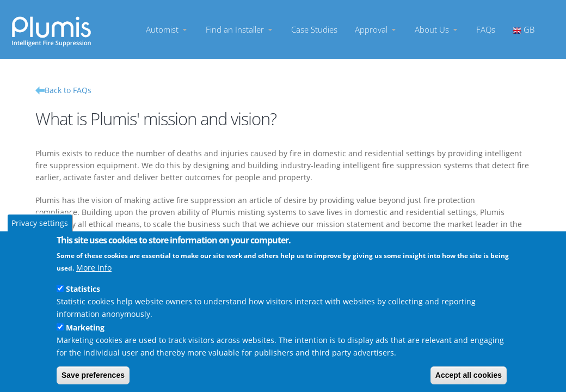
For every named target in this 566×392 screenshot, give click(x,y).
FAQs (486, 30)
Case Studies (314, 30)
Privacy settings (40, 223)
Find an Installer (240, 30)
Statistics (83, 289)
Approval (376, 30)
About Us (437, 30)
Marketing (85, 327)
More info (94, 268)
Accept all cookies (469, 375)
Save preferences (93, 375)
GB (524, 30)
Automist (167, 30)
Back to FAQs (68, 90)
